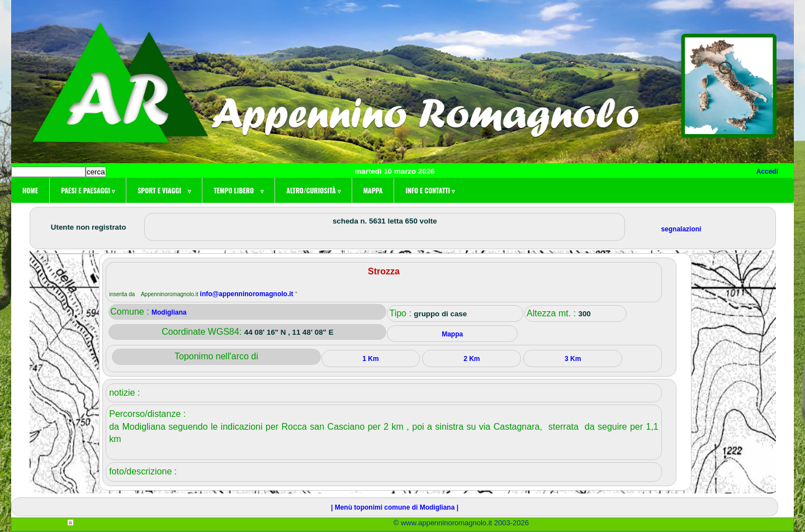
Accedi (767, 172)
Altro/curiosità (313, 190)
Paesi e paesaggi (88, 190)
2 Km (472, 359)
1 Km (370, 359)
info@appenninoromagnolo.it (248, 294)
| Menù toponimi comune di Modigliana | (395, 507)
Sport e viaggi (164, 190)
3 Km (573, 359)
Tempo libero (238, 190)
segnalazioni (681, 229)
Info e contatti (430, 190)
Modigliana (169, 312)
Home (30, 190)
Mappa (373, 190)
